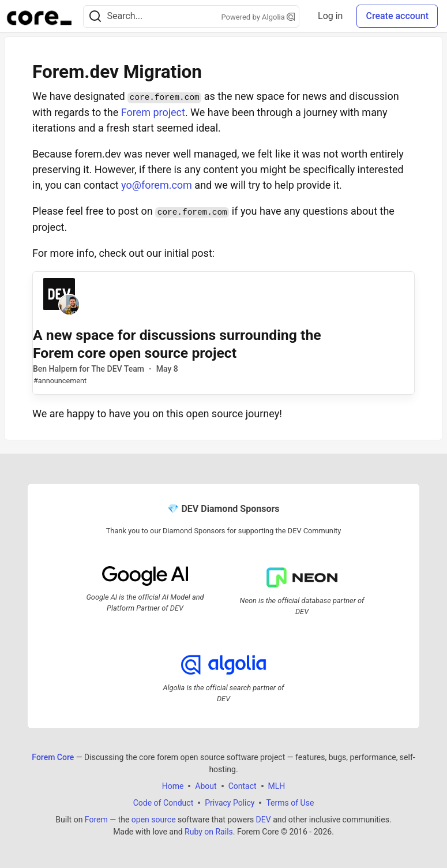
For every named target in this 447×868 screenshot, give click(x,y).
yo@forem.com (157, 185)
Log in (330, 16)
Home (173, 786)
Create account (397, 16)
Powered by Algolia (258, 17)
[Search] (95, 16)
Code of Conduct (164, 803)
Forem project (153, 112)
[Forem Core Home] (39, 16)
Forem (96, 820)
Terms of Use (290, 803)
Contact (243, 786)
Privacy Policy (230, 803)
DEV (264, 820)
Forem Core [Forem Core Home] (53, 757)
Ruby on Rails (209, 832)
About (206, 786)
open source (154, 820)
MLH (277, 786)
